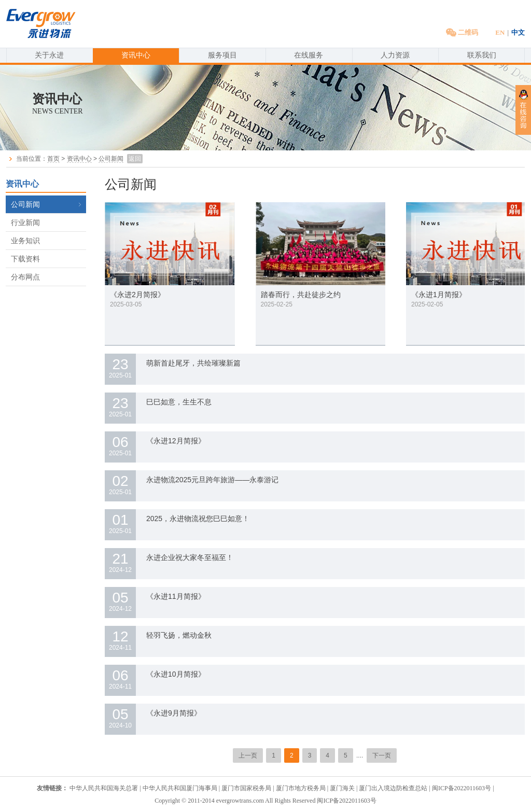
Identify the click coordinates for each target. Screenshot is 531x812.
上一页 (248, 755)
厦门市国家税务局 (246, 788)
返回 (135, 159)
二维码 (462, 33)
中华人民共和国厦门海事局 (180, 788)
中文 (518, 32)
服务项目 (222, 55)
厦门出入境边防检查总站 (393, 788)
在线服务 (309, 55)
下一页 (382, 755)
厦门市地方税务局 (302, 788)
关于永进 (49, 55)
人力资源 (395, 55)
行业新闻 (25, 222)
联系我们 (482, 55)
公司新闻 (111, 159)
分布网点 (25, 277)
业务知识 (25, 241)
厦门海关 (342, 788)
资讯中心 (136, 55)
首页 (53, 159)
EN (500, 32)
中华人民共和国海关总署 (104, 788)
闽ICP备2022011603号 (462, 788)
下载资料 (25, 259)
